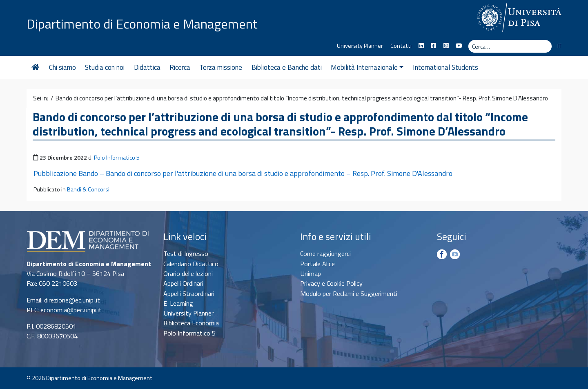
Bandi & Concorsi (88, 189)
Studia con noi (105, 67)
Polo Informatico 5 (117, 158)
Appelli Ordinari (183, 283)
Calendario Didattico (191, 264)
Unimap (311, 273)
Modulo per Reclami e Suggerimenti (349, 293)
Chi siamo (62, 67)
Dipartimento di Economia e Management (142, 24)
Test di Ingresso (186, 253)
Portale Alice (317, 264)
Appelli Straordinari (189, 293)
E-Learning (178, 303)
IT (559, 46)
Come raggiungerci (325, 253)
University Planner (360, 46)
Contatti (401, 46)
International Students (445, 67)
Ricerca (180, 67)
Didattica (147, 67)
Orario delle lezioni (188, 273)
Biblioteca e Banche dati (287, 67)
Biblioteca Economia (191, 323)
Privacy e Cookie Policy (331, 283)
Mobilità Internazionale (367, 67)
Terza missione (221, 67)
